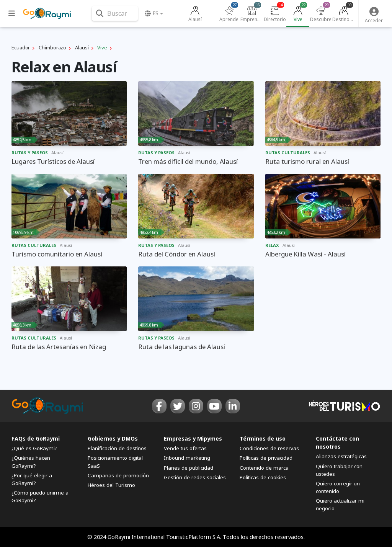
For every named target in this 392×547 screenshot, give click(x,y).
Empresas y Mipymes (193, 438)
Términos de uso (263, 438)
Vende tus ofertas (185, 448)
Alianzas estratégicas (341, 456)
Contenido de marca (264, 468)
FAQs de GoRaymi (36, 438)
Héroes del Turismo (111, 485)
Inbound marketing (187, 458)
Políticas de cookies (263, 477)
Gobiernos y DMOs (113, 438)
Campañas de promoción (118, 475)
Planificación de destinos (117, 448)
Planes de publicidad (189, 468)
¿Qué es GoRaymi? (34, 448)
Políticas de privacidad (266, 458)
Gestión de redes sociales (195, 477)
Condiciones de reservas (269, 448)
